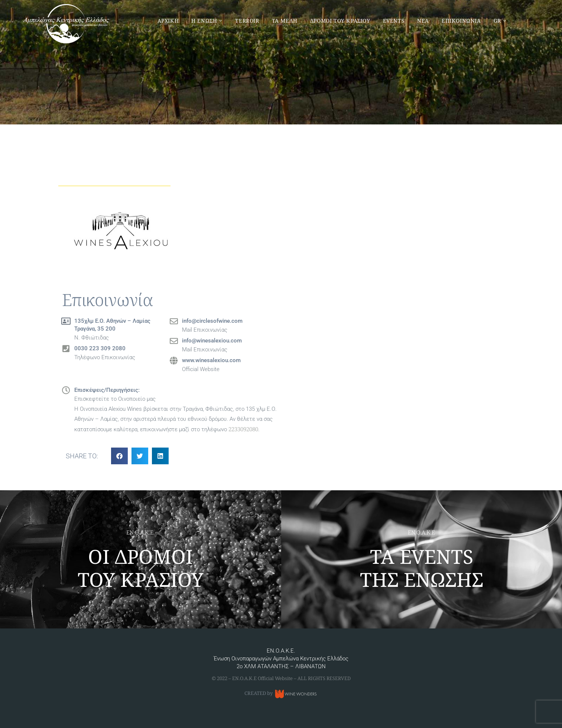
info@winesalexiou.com (212, 341)
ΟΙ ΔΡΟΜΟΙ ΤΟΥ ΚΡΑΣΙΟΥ (141, 568)
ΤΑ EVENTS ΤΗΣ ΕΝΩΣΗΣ (422, 568)
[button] (119, 456)
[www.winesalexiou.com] (174, 361)
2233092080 (243, 429)
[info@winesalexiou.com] (174, 341)
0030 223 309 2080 (100, 348)
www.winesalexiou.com (211, 360)
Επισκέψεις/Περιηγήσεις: (107, 390)
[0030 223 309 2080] (66, 349)
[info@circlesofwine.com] (174, 321)
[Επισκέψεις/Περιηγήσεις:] (66, 390)
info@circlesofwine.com (212, 321)
